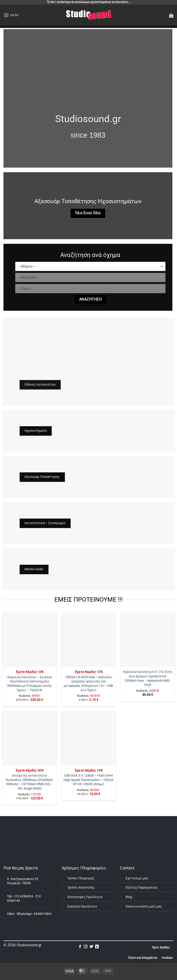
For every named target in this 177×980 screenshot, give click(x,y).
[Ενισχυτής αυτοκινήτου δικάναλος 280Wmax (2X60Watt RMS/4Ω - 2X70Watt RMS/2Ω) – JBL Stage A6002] (30, 738)
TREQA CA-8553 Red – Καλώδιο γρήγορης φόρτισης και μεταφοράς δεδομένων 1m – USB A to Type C (88, 684)
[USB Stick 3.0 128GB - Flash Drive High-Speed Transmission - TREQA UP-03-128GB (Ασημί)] (88, 738)
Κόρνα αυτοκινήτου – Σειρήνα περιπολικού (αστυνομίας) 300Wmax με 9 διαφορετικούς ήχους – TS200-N (29, 684)
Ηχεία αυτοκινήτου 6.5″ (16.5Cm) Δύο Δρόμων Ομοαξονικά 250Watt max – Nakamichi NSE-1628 (148, 678)
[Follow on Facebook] (80, 947)
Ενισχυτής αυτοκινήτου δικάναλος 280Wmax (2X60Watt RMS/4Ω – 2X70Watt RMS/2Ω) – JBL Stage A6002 (29, 782)
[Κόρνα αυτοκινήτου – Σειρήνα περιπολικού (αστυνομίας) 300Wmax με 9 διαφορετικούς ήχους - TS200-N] (30, 640)
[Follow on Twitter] (91, 947)
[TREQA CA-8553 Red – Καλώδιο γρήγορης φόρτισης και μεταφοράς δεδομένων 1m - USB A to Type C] (88, 640)
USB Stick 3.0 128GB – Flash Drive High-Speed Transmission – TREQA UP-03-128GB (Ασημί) (88, 780)
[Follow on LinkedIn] (97, 947)
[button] (11, 15)
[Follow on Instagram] (86, 947)
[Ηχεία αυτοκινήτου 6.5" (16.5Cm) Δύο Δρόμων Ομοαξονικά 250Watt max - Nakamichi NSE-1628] (147, 640)
